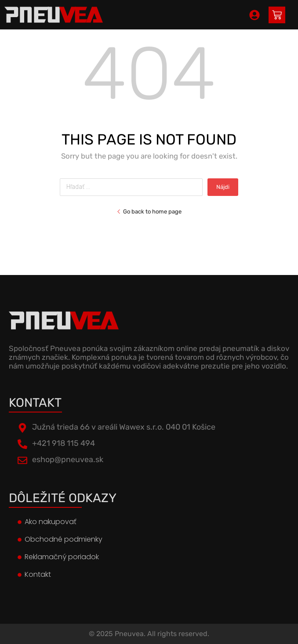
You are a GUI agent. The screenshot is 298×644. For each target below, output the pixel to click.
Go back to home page (149, 212)
